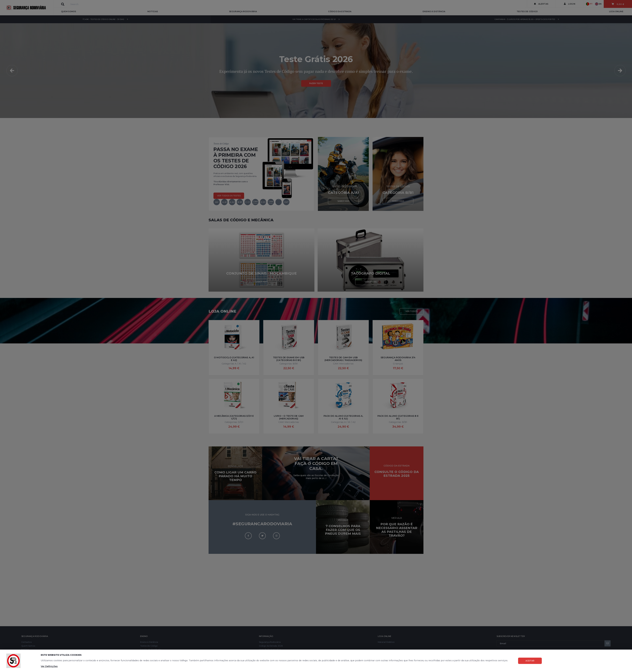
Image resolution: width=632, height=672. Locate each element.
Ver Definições (49, 666)
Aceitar (530, 661)
